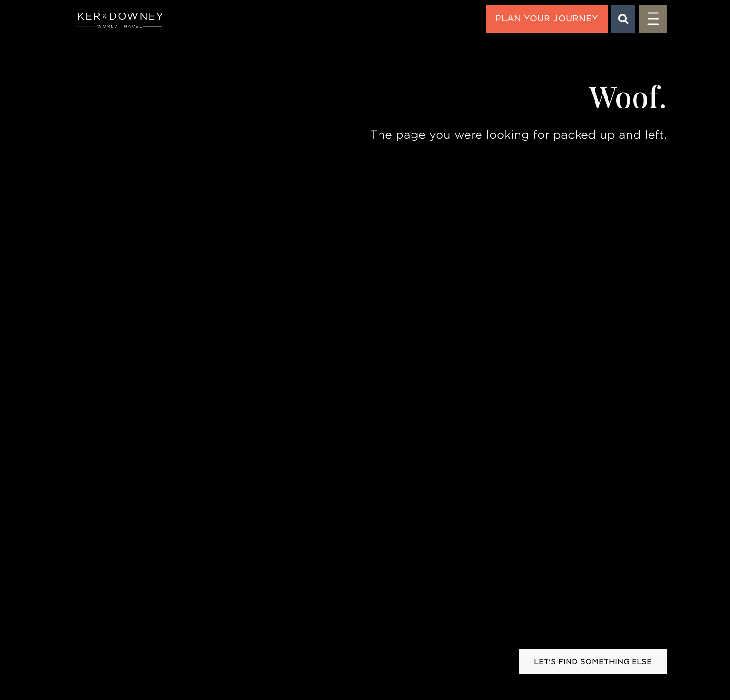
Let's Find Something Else (593, 662)
